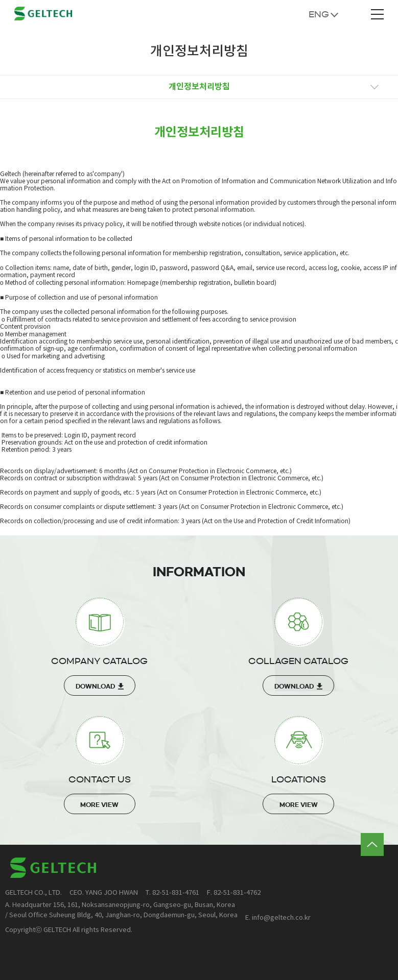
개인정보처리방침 (199, 87)
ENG (319, 14)
